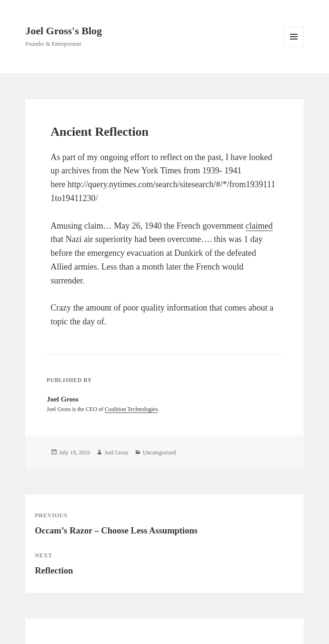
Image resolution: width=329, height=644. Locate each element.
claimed (259, 226)
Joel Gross (116, 453)
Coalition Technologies (131, 409)
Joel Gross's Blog (64, 31)
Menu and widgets (294, 46)
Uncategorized (160, 453)
